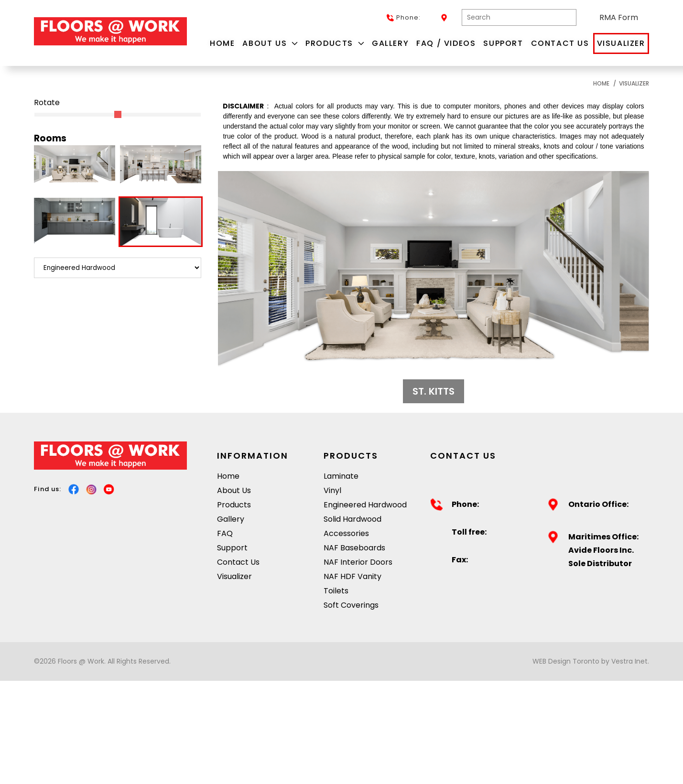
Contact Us (560, 43)
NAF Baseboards (354, 548)
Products (335, 43)
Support (503, 43)
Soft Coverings (351, 605)
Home (222, 43)
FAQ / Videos (446, 43)
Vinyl (332, 490)
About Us (270, 43)
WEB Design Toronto (566, 661)
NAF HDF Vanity (352, 576)
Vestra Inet (629, 661)
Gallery (390, 43)
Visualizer (621, 43)
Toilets (336, 591)
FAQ (225, 533)
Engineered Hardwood (365, 505)
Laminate (341, 476)
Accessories (346, 533)
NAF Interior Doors (358, 562)
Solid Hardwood (352, 519)
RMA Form (619, 17)
